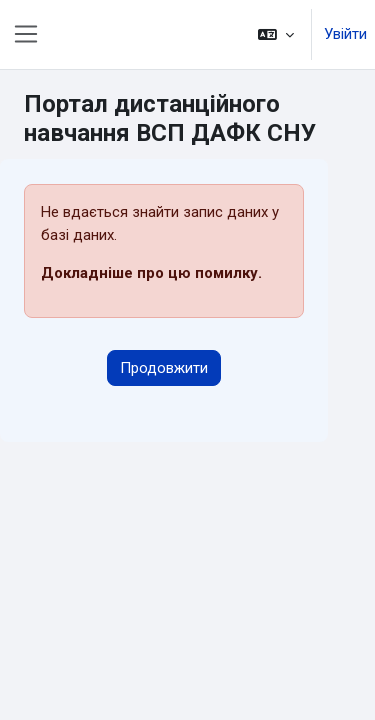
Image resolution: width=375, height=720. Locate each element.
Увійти (345, 34)
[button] (276, 34)
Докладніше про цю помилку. (151, 273)
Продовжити (164, 368)
